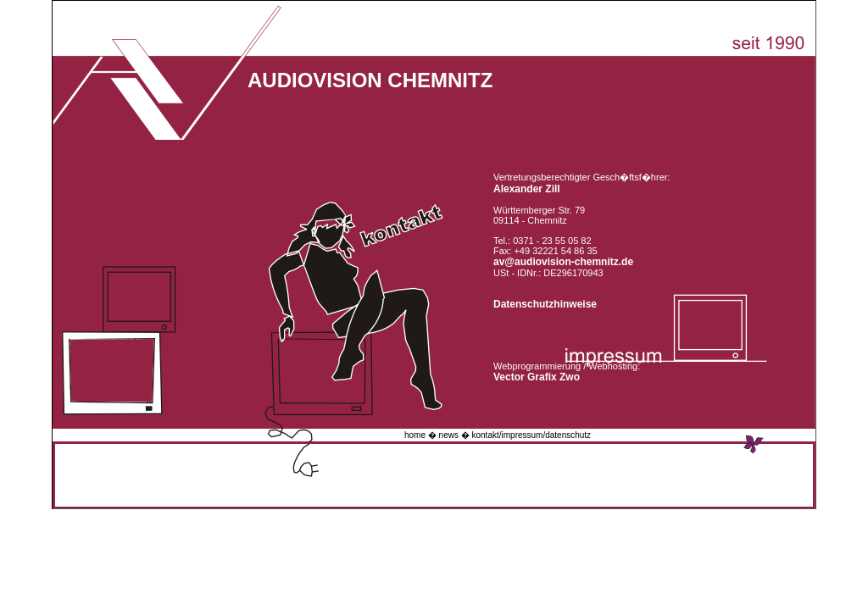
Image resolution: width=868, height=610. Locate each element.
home (415, 435)
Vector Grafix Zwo (537, 377)
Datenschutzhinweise (545, 304)
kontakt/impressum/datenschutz (532, 435)
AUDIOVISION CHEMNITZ (370, 80)
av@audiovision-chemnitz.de (563, 262)
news (449, 435)
